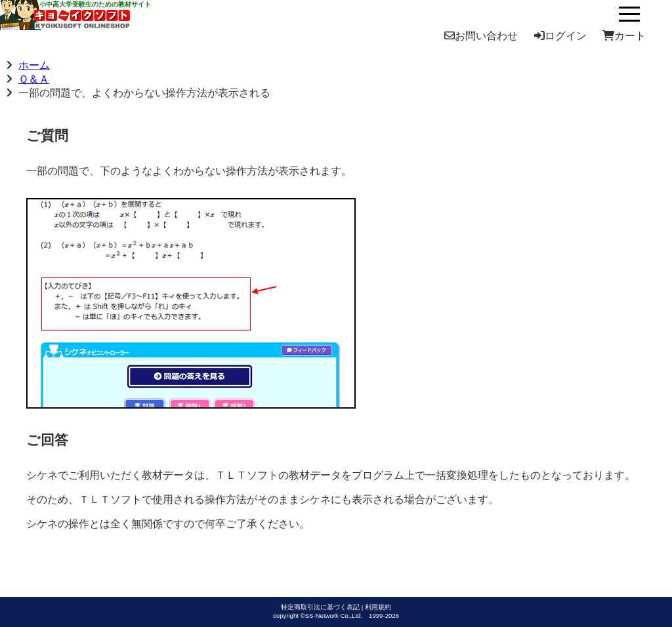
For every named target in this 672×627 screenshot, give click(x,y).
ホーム (34, 65)
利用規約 (378, 607)
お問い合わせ (481, 36)
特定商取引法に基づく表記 (320, 607)
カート (624, 36)
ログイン (560, 36)
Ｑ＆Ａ (34, 79)
